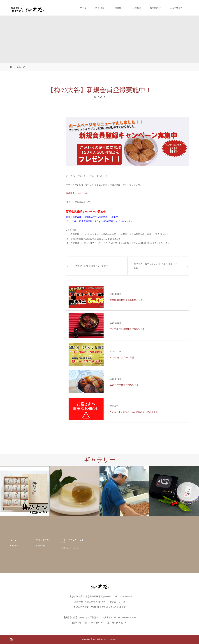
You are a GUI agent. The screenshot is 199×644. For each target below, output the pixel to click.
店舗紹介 (119, 8)
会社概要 (137, 8)
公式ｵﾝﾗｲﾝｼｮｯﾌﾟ (177, 8)
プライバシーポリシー (71, 548)
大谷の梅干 (101, 8)
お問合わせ (155, 8)
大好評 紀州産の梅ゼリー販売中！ (93, 266)
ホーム (83, 8)
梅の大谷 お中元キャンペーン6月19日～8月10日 (156, 266)
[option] (25, 491)
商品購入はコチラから (77, 193)
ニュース (21, 67)
